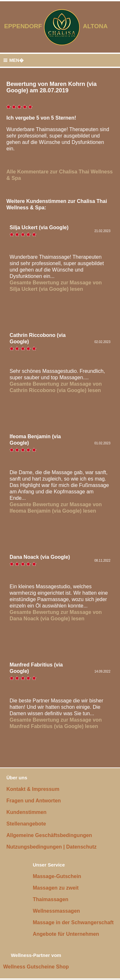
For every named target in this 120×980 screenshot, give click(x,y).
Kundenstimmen (26, 812)
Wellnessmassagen (56, 911)
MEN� (13, 60)
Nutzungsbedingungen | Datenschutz (52, 847)
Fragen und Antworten (34, 801)
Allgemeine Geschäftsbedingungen (49, 835)
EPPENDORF (23, 26)
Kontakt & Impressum (33, 789)
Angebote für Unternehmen (66, 934)
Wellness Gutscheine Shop (36, 967)
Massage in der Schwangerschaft (73, 922)
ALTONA (99, 26)
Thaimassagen (50, 899)
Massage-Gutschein (57, 876)
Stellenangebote (26, 824)
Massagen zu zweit (56, 888)
